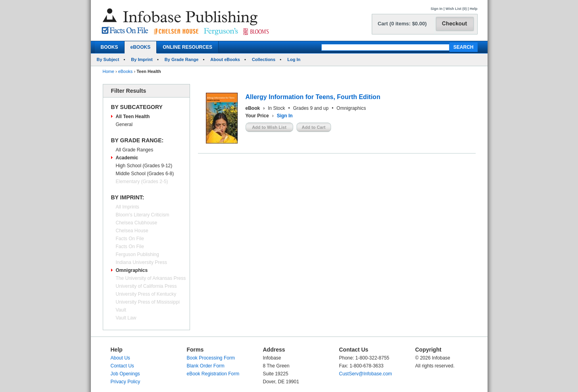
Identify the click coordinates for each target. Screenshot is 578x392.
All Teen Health (133, 117)
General (124, 124)
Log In (294, 59)
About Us (120, 358)
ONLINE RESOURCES (187, 47)
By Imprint (142, 59)
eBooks (126, 71)
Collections (264, 59)
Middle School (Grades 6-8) (145, 174)
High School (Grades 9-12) (144, 166)
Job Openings (125, 374)
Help (474, 9)
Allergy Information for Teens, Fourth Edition (313, 97)
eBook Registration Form (213, 374)
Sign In (437, 9)
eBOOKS (141, 47)
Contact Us (122, 366)
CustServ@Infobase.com (366, 374)
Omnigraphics (132, 270)
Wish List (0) (456, 9)
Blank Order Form (206, 366)
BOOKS (109, 47)
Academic (127, 158)
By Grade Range (182, 59)
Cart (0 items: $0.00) (402, 24)
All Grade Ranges (135, 150)
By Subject (108, 59)
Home (108, 71)
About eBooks (225, 59)
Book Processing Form (211, 358)
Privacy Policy (126, 382)
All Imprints (128, 207)
